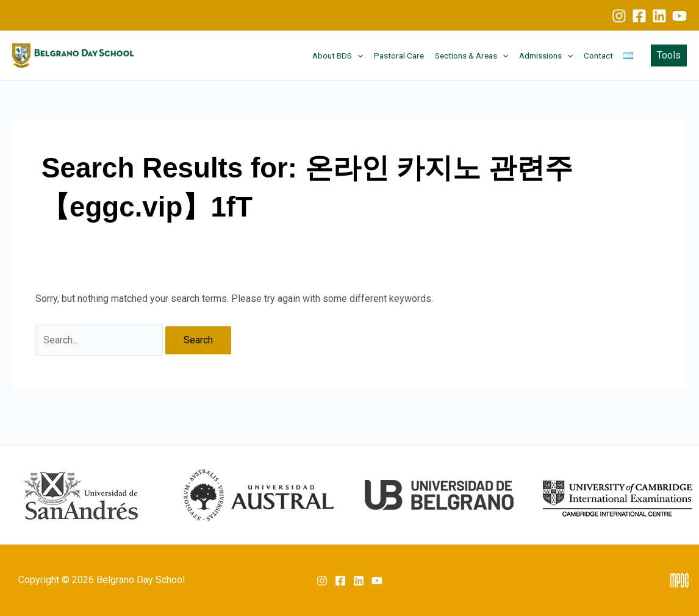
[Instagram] (619, 16)
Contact (598, 56)
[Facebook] (639, 16)
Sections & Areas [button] (471, 56)
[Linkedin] (659, 16)
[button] (357, 56)
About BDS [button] (338, 56)
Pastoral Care (399, 56)
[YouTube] (679, 16)
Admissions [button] (546, 56)
